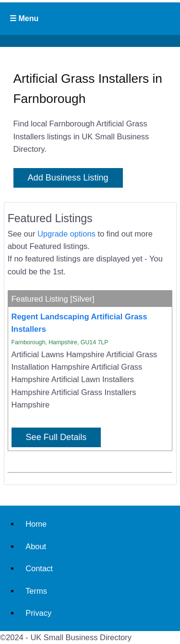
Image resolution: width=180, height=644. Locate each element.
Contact (39, 568)
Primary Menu (90, 19)
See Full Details (56, 437)
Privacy (38, 613)
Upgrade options (66, 234)
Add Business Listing (68, 178)
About (36, 546)
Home (36, 524)
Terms (36, 591)
